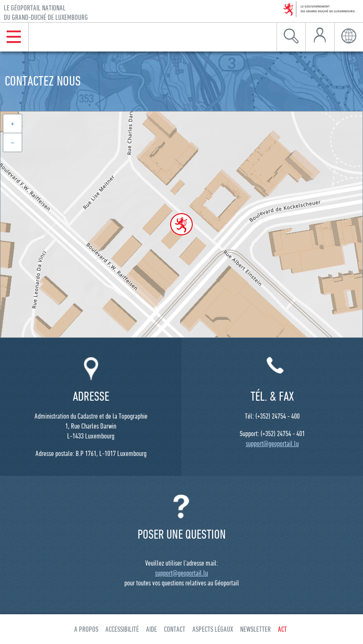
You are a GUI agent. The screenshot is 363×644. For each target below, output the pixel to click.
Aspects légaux (213, 629)
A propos (86, 629)
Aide (151, 629)
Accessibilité (122, 629)
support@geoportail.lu (272, 443)
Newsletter (255, 629)
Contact (175, 629)
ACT (282, 629)
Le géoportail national (46, 13)
